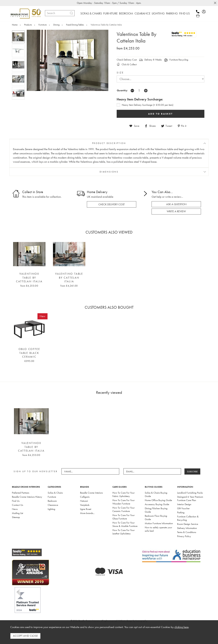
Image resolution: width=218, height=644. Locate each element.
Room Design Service (188, 524)
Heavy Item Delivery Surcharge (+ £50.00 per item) (147, 105)
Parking (181, 512)
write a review (176, 211)
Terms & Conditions (187, 532)
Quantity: (122, 90)
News (15, 509)
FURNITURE (110, 13)
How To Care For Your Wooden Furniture (123, 502)
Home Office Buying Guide (158, 500)
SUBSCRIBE (193, 471)
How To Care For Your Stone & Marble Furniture (125, 524)
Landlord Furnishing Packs (190, 493)
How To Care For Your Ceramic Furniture (123, 509)
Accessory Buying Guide (157, 504)
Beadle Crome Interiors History (27, 497)
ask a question (176, 204)
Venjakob (85, 505)
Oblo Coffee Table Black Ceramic (29, 353)
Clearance (53, 505)
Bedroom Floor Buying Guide (156, 517)
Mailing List (17, 513)
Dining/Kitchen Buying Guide (156, 510)
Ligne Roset (86, 509)
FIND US (184, 13)
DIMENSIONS (109, 172)
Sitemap (16, 517)
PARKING (172, 13)
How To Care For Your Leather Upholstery (123, 532)
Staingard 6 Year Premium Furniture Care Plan (190, 498)
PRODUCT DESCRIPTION (109, 143)
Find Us (16, 501)
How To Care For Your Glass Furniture (123, 517)
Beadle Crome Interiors (91, 493)
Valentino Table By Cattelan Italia (69, 278)
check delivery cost (112, 204)
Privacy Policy (184, 536)
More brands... (87, 513)
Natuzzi (84, 501)
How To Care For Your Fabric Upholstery (123, 494)
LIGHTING (158, 13)
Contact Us (17, 505)
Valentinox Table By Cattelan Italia (29, 278)
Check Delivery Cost (127, 60)
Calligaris (85, 497)
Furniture (52, 497)
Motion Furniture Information (159, 523)
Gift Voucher (183, 508)
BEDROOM (126, 13)
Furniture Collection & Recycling (188, 518)
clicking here (181, 627)
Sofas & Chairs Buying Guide (156, 494)
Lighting (51, 509)
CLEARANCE (142, 13)
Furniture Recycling (176, 60)
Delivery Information (187, 528)
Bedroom (52, 501)
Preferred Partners (21, 493)
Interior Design (184, 504)
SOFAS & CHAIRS (91, 13)
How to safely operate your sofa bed (158, 529)
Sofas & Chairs (55, 493)
